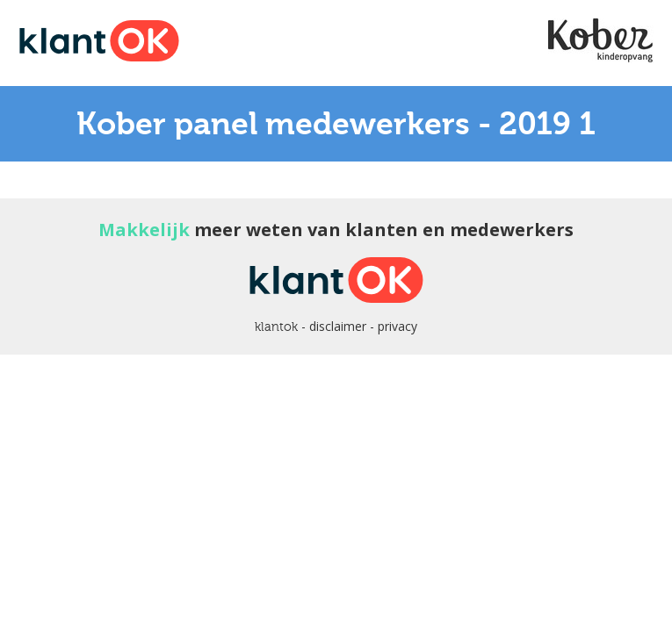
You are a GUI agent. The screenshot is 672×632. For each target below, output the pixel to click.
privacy (397, 326)
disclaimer (338, 326)
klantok (276, 327)
